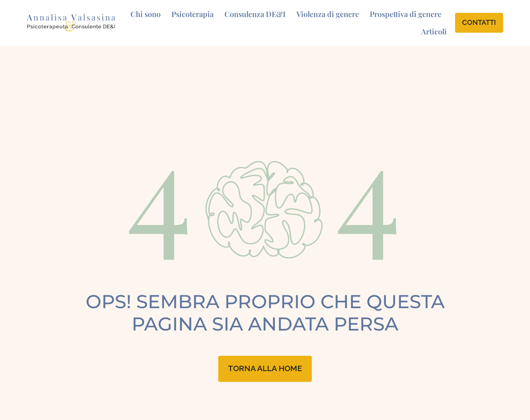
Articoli (434, 31)
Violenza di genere (328, 14)
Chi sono (146, 14)
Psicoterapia (193, 14)
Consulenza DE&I (255, 14)
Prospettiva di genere (406, 14)
